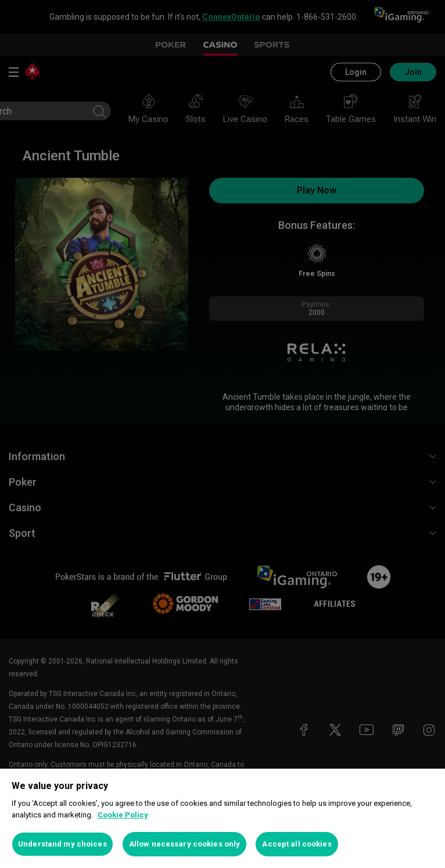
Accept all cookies (297, 844)
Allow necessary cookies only (185, 844)
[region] (222, 818)
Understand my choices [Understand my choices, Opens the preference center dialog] (62, 844)
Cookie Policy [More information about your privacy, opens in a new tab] (123, 815)
